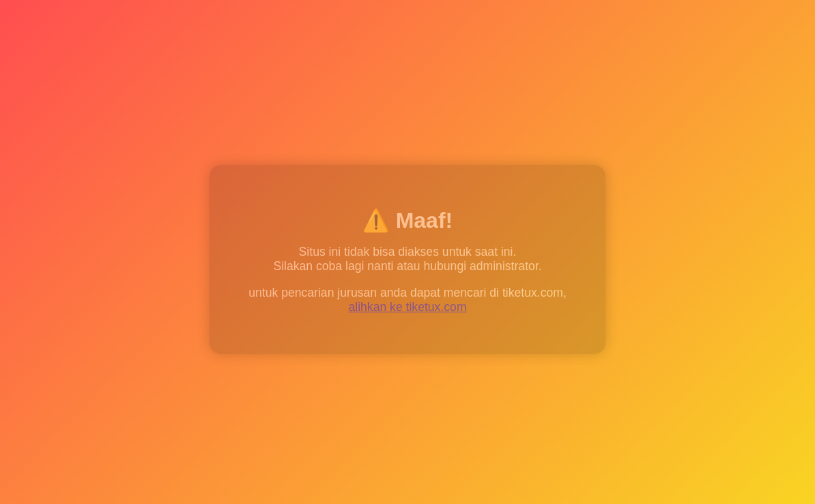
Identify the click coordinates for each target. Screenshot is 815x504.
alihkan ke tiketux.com (407, 308)
